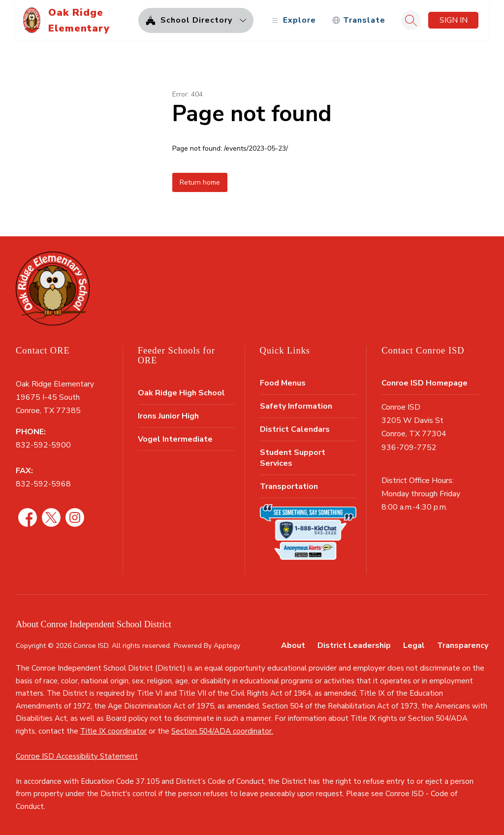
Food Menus (283, 383)
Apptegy (227, 646)
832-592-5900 (43, 445)
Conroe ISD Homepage (425, 383)
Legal (414, 645)
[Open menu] (293, 20)
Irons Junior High (168, 416)
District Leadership (354, 645)
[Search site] (411, 20)
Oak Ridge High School (181, 393)
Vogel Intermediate (175, 439)
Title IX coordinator (113, 731)
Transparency (463, 645)
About (293, 645)
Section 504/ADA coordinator (221, 731)
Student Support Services (293, 458)
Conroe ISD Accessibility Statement (77, 756)
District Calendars (295, 429)
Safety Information (296, 406)
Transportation (289, 486)
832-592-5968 (43, 484)
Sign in (454, 20)
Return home (200, 182)
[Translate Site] (359, 20)
